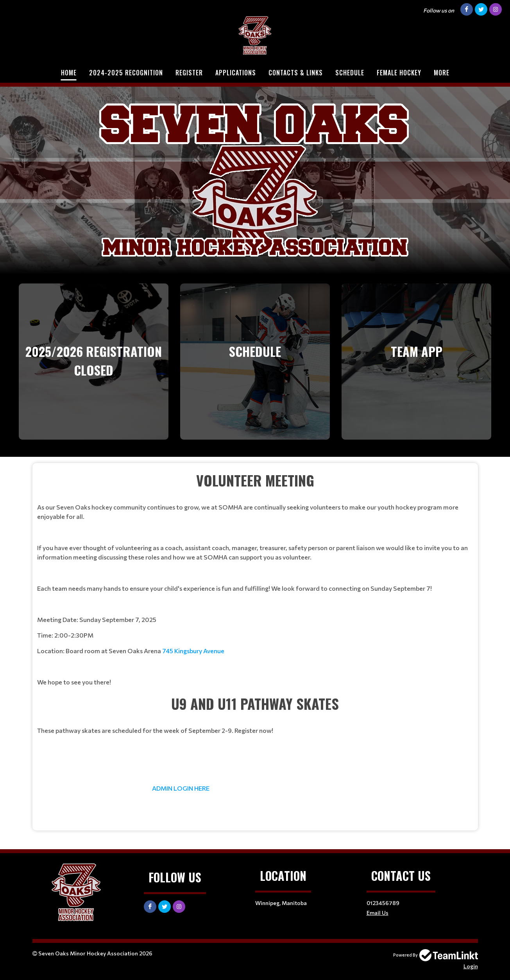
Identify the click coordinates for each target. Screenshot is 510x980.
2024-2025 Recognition (126, 73)
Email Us (378, 913)
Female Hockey (399, 73)
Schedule (350, 73)
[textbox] (255, 578)
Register (189, 73)
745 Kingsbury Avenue (193, 651)
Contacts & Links (296, 73)
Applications (236, 73)
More (442, 73)
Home (69, 73)
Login (471, 966)
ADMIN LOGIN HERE (181, 788)
